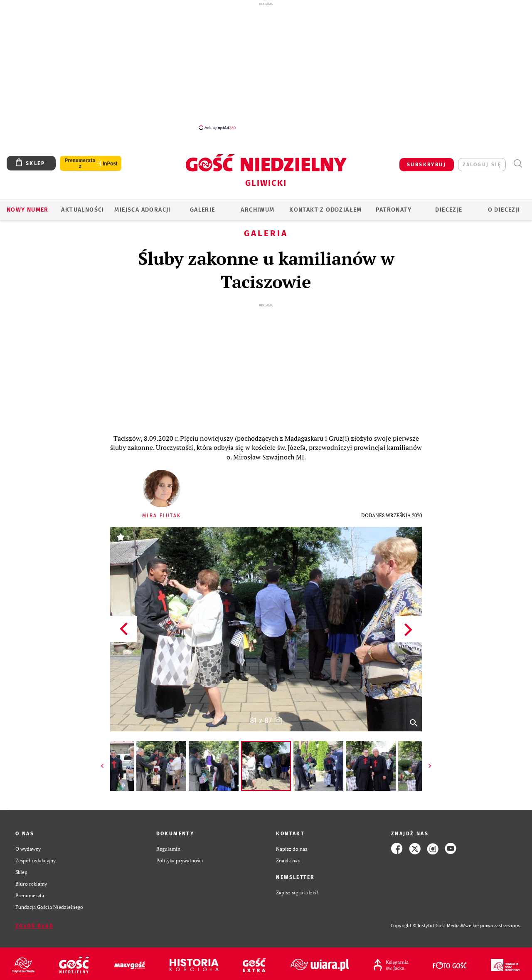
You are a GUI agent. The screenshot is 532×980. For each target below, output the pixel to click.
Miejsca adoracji (142, 210)
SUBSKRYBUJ (426, 165)
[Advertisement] (266, 66)
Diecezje (449, 210)
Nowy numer (28, 210)
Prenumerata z (80, 163)
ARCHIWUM (257, 210)
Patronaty (394, 210)
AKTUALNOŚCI (83, 210)
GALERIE (203, 210)
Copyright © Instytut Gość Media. (426, 926)
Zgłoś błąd (34, 926)
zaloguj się (482, 165)
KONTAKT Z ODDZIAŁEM (326, 210)
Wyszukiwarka (518, 164)
